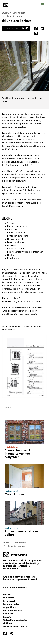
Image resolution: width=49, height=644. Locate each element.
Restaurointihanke (13, 611)
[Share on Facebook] (36, 29)
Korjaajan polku (11, 604)
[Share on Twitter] (42, 29)
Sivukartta (9, 598)
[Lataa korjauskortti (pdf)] (16, 29)
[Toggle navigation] (43, 5)
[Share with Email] (36, 34)
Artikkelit (8, 614)
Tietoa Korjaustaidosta (15, 620)
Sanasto (7, 617)
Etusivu (6, 13)
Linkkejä (7, 624)
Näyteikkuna (10, 608)
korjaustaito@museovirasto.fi (20, 580)
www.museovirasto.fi (15, 588)
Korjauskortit (19, 13)
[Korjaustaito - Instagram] (11, 634)
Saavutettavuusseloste (15, 627)
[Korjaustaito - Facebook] (5, 634)
